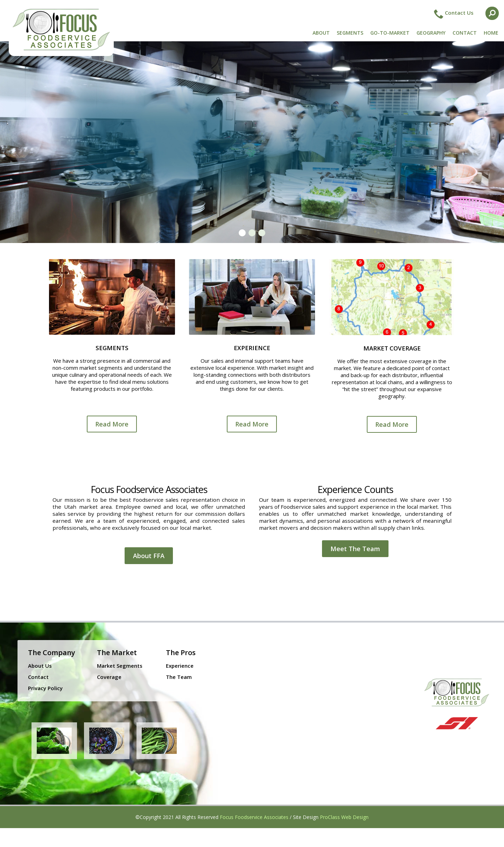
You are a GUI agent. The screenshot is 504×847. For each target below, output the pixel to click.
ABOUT (321, 33)
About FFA (149, 556)
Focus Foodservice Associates (254, 817)
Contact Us (459, 13)
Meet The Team (355, 549)
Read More (112, 424)
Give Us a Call (257, 177)
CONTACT (465, 33)
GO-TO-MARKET (390, 33)
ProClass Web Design (344, 817)
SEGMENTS (350, 33)
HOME (491, 33)
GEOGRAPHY (431, 33)
